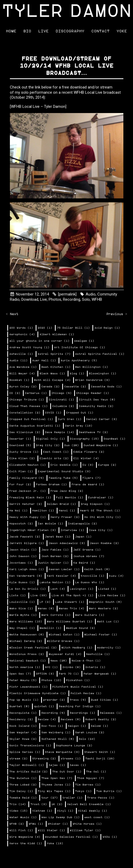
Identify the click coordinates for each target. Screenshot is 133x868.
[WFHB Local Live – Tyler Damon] (38, 107)
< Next (12, 314)
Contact (100, 31)
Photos (55, 299)
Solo (86, 299)
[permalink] (67, 294)
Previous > (117, 314)
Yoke (122, 31)
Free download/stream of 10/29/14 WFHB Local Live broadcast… (67, 66)
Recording (72, 299)
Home (11, 31)
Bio (27, 31)
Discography (70, 31)
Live (43, 31)
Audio (91, 294)
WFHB (97, 299)
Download (30, 299)
